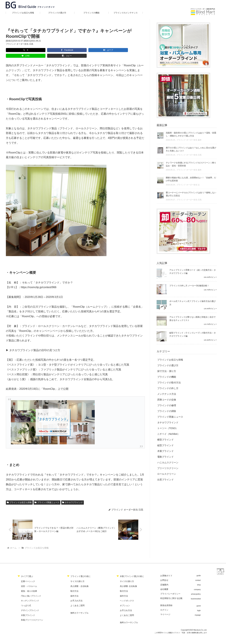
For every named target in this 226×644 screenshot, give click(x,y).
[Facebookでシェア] (39, 50)
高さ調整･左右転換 (128, 581)
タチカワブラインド (73, 497)
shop (199, 580)
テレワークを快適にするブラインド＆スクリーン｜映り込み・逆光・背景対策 (191, 164)
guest (199, 601)
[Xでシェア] (16, 50)
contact (198, 575)
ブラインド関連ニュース (47, 497)
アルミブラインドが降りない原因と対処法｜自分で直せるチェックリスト (192, 319)
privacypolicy (196, 589)
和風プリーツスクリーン (32, 615)
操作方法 (74, 591)
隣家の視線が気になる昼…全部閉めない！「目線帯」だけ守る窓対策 (191, 179)
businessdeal (196, 594)
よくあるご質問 (77, 601)
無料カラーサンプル (79, 608)
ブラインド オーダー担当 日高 (20, 44)
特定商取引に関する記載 (171, 593)
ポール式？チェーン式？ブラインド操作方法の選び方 (192, 303)
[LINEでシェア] (84, 50)
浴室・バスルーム (29, 581)
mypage (198, 610)
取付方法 (74, 586)
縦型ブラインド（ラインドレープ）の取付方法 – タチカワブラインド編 (193, 334)
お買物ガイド (166, 571)
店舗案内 (164, 580)
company (197, 584)
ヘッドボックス (127, 596)
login (199, 605)
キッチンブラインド (30, 596)
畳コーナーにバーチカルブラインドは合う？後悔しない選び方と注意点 (191, 194)
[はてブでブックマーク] (61, 50)
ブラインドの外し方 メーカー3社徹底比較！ (189, 286)
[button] (107, 50)
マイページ (165, 610)
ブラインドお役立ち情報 (19, 497)
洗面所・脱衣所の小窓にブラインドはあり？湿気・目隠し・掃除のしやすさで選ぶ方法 (191, 134)
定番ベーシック (28, 576)
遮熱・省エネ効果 (29, 586)
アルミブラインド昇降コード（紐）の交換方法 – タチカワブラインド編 (193, 272)
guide (199, 571)
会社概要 (164, 584)
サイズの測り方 (77, 576)
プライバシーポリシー (170, 589)
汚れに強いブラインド (31, 591)
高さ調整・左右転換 (79, 581)
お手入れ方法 (76, 596)
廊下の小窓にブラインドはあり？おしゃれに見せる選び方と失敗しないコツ (191, 149)
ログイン (164, 605)
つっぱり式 (26, 601)
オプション (125, 601)
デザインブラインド (30, 606)
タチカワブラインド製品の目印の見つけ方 (35, 345)
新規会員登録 (166, 601)
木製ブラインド (28, 610)
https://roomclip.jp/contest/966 (39, 282)
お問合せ (164, 575)
